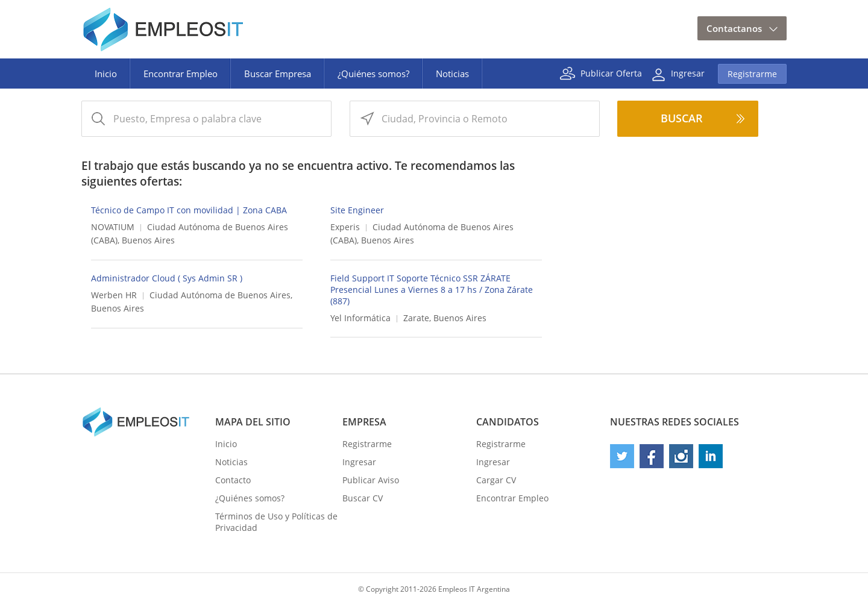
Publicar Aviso (371, 480)
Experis (345, 227)
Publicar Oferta (611, 73)
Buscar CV (363, 498)
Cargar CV (496, 480)
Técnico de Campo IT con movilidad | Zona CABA (189, 210)
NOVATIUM (113, 227)
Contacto (233, 480)
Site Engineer (357, 210)
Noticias (452, 74)
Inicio (106, 74)
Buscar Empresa (278, 74)
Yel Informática (360, 318)
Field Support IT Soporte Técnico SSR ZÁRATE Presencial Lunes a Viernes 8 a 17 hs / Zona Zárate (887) (432, 290)
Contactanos (734, 28)
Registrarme (752, 74)
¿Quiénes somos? (373, 74)
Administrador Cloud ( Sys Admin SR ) (167, 278)
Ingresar (688, 73)
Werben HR (114, 295)
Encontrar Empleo (181, 74)
